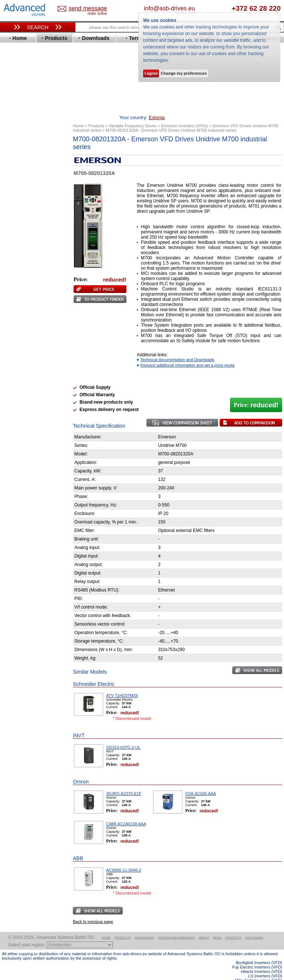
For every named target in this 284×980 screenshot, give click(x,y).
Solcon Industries (29, 387)
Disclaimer (254, 926)
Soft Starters (20, 348)
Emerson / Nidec (27, 195)
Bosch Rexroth (26, 173)
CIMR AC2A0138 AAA (126, 812)
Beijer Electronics (29, 161)
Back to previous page (93, 910)
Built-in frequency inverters (30, 533)
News (217, 926)
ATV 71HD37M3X (122, 684)
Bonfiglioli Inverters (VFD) (259, 951)
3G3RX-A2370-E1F (124, 782)
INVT (14, 245)
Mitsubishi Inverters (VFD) (259, 969)
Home (106, 926)
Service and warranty (176, 926)
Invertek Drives (26, 239)
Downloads (144, 926)
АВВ (14, 353)
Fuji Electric (22, 217)
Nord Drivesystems (31, 272)
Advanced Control (29, 156)
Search (38, 27)
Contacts (233, 926)
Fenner (16, 211)
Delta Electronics (28, 184)
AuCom (17, 359)
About (204, 926)
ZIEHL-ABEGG (25, 334)
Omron (16, 278)
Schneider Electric (29, 300)
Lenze (15, 256)
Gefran (16, 223)
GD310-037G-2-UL (123, 736)
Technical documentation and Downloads (177, 348)
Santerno (19, 295)
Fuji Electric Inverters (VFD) (257, 956)
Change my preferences (184, 73)
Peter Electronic (27, 376)
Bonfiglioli (20, 167)
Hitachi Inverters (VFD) (261, 960)
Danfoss (18, 178)
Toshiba (18, 317)
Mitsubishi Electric (30, 267)
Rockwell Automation (33, 289)
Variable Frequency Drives (35, 145)
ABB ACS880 (270, 978)
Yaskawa (18, 339)
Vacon (16, 322)
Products (123, 926)
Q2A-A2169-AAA (201, 782)
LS (12, 261)
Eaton (15, 189)
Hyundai (18, 234)
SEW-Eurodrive (26, 306)
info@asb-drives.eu (195, 8)
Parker (16, 284)
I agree (151, 73)
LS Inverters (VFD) (265, 964)
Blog (11, 459)
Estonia (84, 9)
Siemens (18, 311)
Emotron (18, 200)
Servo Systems (22, 396)
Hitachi (16, 228)
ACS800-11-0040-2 (124, 859)
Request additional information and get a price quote (187, 354)
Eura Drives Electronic (34, 206)
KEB (13, 250)
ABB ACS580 (270, 973)
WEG (14, 328)
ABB (14, 150)
